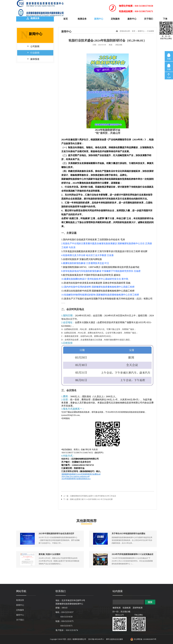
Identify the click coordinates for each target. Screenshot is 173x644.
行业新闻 (150, 31)
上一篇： (90, 496)
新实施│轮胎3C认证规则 (49, 554)
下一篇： (88, 499)
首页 (66, 19)
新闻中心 (141, 31)
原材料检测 (138, 608)
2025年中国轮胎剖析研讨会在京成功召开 (56, 534)
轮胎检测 (127, 608)
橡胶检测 (117, 608)
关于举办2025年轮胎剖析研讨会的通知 (128, 534)
